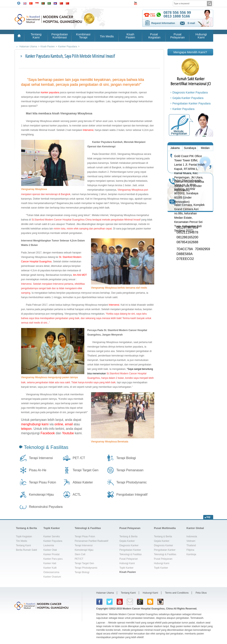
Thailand (191, 545)
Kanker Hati (50, 563)
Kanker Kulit (50, 568)
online (59, 424)
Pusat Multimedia (165, 528)
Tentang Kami (36, 36)
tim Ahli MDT (80, 275)
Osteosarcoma (51, 572)
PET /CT (79, 458)
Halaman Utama (105, 593)
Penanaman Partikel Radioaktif (92, 541)
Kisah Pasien (130, 36)
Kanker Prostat (52, 554)
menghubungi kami (35, 424)
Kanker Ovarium (52, 577)
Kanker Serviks (52, 536)
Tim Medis (107, 36)
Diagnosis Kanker (129, 545)
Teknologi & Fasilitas (46, 447)
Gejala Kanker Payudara (188, 98)
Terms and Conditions (177, 593)
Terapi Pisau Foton (43, 482)
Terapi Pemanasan (130, 470)
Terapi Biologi (126, 458)
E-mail (191, 23)
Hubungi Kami (201, 36)
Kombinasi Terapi (83, 36)
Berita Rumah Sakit (27, 550)
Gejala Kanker (127, 541)
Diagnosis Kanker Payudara (190, 92)
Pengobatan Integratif (132, 495)
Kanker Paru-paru (53, 559)
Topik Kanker (52, 528)
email (69, 424)
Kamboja (191, 554)
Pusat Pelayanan (178, 36)
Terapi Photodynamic (132, 482)
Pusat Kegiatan (154, 36)
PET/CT (79, 559)
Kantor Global (195, 528)
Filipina (190, 550)
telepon (27, 429)
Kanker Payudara (184, 109)
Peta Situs (201, 593)
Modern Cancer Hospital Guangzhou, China (148, 609)
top (209, 517)
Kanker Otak (50, 550)
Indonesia (192, 536)
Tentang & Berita (27, 528)
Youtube (68, 433)
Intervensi (88, 130)
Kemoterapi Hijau (42, 495)
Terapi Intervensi (41, 458)
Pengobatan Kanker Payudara (192, 103)
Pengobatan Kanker (130, 550)
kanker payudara (50, 92)
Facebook (48, 433)
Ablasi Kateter (83, 482)
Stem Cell (80, 554)
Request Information (163, 23)
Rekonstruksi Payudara (46, 507)
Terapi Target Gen (86, 470)
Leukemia (49, 545)
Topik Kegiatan (24, 536)
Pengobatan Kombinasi (60, 36)
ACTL (77, 495)
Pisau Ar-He (38, 470)
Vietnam (191, 541)
